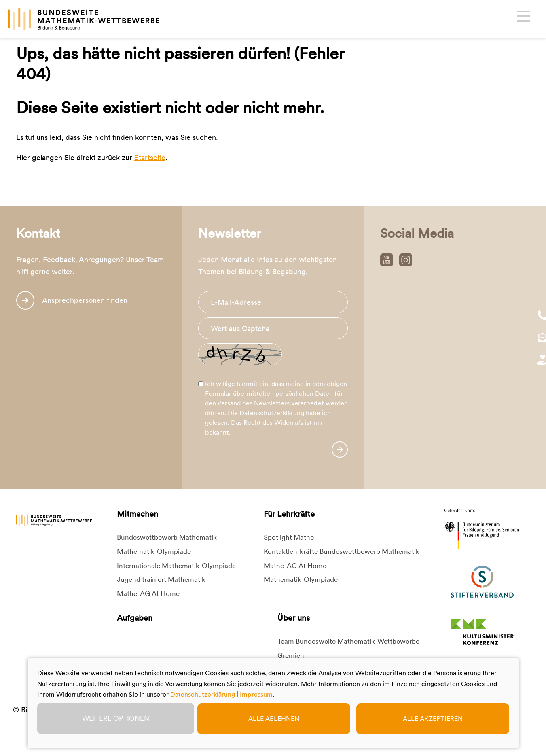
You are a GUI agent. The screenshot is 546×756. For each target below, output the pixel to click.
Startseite (150, 157)
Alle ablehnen (274, 719)
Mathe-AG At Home (148, 593)
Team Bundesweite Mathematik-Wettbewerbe (348, 641)
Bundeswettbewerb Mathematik (167, 537)
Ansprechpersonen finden (85, 300)
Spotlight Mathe (289, 537)
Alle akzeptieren (433, 719)
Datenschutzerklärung (272, 413)
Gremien (291, 655)
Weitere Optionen (116, 718)
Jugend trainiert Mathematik (161, 579)
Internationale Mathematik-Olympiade (176, 566)
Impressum (256, 694)
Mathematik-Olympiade (154, 551)
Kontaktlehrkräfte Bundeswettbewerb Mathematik (342, 551)
